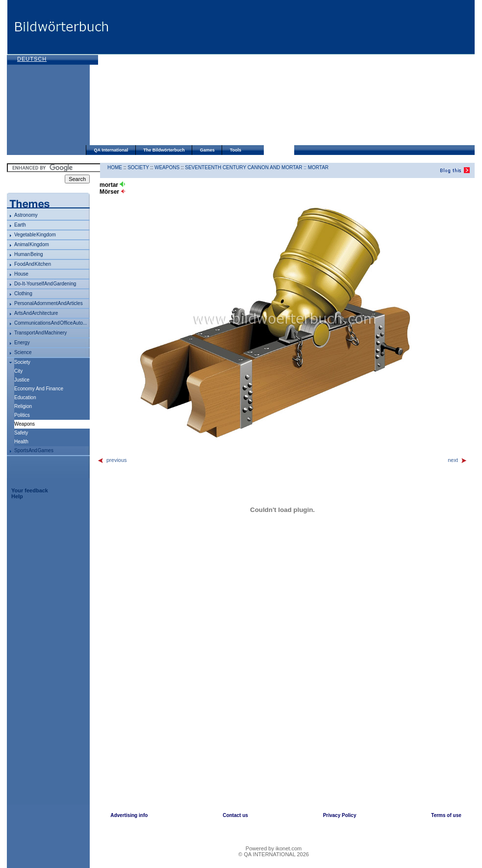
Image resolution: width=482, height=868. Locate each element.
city (18, 371)
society (22, 362)
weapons (167, 167)
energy (22, 343)
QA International (111, 150)
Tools (236, 150)
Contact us (235, 815)
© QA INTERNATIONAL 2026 (274, 854)
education (25, 397)
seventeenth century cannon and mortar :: (246, 167)
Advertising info (129, 815)
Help (17, 496)
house (21, 274)
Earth (20, 225)
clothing (23, 294)
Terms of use (446, 815)
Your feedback (30, 490)
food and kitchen (33, 264)
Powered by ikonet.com (274, 848)
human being (29, 254)
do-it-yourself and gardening (45, 284)
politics (22, 415)
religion (23, 406)
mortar (318, 167)
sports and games (34, 450)
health (21, 442)
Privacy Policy (340, 815)
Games (207, 150)
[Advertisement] (245, 74)
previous (112, 460)
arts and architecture (36, 313)
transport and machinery (40, 333)
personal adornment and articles (49, 303)
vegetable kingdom (35, 235)
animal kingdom (32, 244)
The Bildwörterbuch (164, 150)
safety (21, 433)
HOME (115, 167)
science (23, 352)
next (457, 460)
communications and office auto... (51, 323)
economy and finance (39, 389)
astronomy (26, 215)
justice (22, 380)
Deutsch (32, 59)
